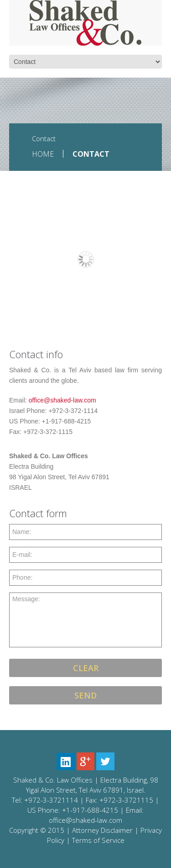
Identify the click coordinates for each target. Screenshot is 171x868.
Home (43, 154)
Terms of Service (98, 840)
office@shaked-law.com (62, 400)
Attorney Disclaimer (102, 830)
